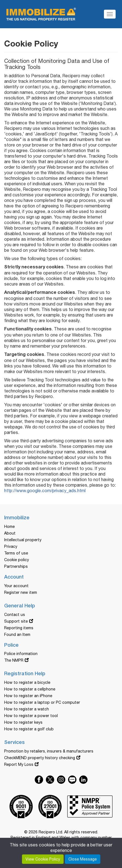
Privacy (11, 546)
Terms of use (16, 553)
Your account (16, 586)
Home (9, 527)
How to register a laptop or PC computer (42, 702)
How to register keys (23, 722)
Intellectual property (23, 540)
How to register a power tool (31, 716)
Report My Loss (19, 764)
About (10, 533)
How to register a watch (27, 709)
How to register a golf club (29, 729)
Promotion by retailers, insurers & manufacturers (49, 751)
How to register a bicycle (27, 682)
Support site (16, 621)
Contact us (15, 615)
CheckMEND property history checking (40, 758)
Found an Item (17, 635)
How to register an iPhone (28, 696)
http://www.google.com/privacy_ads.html (45, 491)
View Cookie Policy (43, 859)
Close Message (83, 859)
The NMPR (14, 660)
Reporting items (19, 628)
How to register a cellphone (30, 689)
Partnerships (16, 566)
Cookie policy (17, 560)
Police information (21, 654)
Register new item (21, 592)
